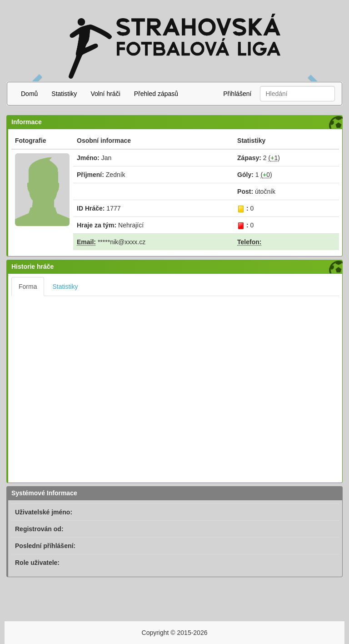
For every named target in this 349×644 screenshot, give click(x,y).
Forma (28, 287)
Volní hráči (105, 94)
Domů (29, 94)
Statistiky (64, 94)
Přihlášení (237, 94)
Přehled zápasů (156, 94)
